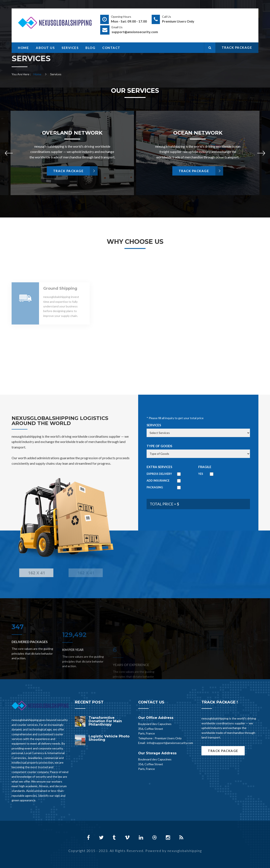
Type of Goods (159, 446)
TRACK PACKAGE (237, 47)
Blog (90, 48)
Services (70, 48)
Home (23, 48)
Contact (111, 48)
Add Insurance (158, 481)
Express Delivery (159, 474)
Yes (201, 474)
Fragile (205, 467)
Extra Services (159, 467)
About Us (45, 48)
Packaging (155, 487)
